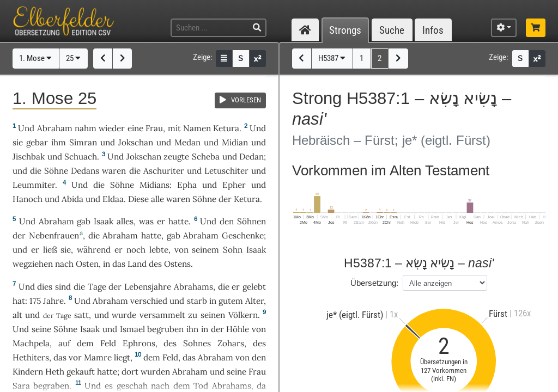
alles (125, 221)
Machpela (31, 343)
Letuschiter (226, 171)
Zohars (231, 343)
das (60, 357)
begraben (51, 386)
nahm (86, 128)
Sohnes (197, 343)
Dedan (251, 157)
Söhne (56, 171)
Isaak (104, 221)
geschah (132, 386)
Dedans (85, 171)
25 (73, 58)
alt (17, 315)
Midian (235, 142)
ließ (50, 250)
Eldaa (113, 199)
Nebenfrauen (54, 235)
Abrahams (193, 287)
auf (64, 343)
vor (75, 357)
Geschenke (243, 235)
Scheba (206, 157)
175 (35, 301)
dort (130, 372)
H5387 (332, 58)
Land (137, 264)
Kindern (28, 372)
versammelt (162, 315)
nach (160, 386)
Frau (154, 128)
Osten (87, 264)
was (146, 221)
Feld (108, 343)
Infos (433, 30)
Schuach (81, 157)
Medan (187, 142)
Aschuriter (164, 171)
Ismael (132, 329)
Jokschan (136, 142)
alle (157, 199)
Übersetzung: (374, 283)
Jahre (53, 301)
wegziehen (33, 264)
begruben (165, 329)
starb (197, 301)
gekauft (81, 372)
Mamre (98, 357)
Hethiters (31, 357)
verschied (149, 301)
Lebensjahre (148, 287)
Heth (55, 372)
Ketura (226, 128)
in (107, 264)
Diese (138, 199)
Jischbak (29, 157)
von (181, 250)
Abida (72, 199)
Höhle (238, 329)
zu (193, 315)
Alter (254, 301)
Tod (201, 386)
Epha (187, 185)
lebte (159, 250)
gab (84, 221)
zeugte (176, 157)
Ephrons (139, 343)
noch (136, 250)
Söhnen (251, 221)
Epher (234, 185)
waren (114, 171)
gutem (231, 301)
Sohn (233, 250)
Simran (83, 142)
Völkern (243, 315)
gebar (37, 142)
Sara (21, 386)
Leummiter (34, 185)
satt (81, 315)
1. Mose (35, 58)
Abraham (55, 128)
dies (45, 287)
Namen (197, 128)
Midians (154, 185)
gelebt (254, 287)
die (94, 235)
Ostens (177, 264)
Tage (97, 287)
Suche (392, 30)
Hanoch (28, 199)
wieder (112, 128)
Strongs (345, 30)
